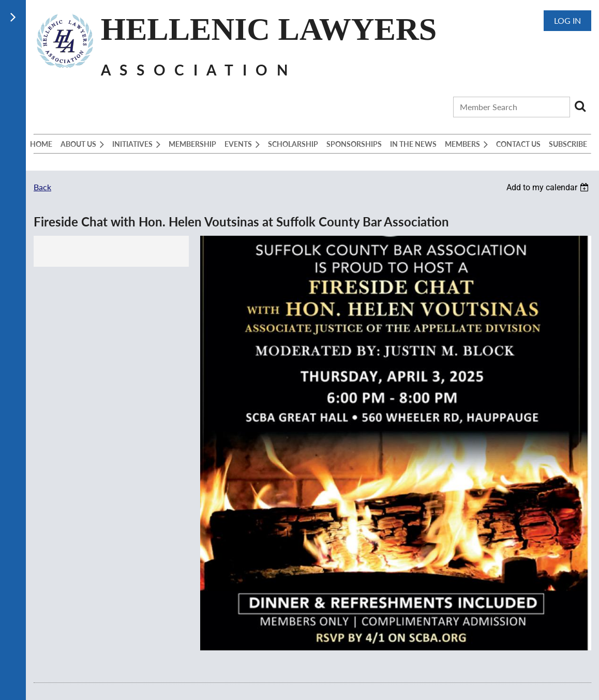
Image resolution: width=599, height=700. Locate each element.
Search (580, 106)
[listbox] (549, 187)
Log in (567, 20)
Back (42, 187)
